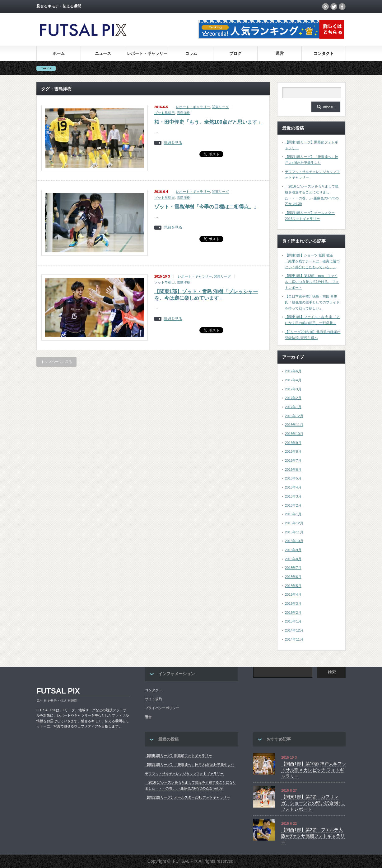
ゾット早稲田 (165, 113)
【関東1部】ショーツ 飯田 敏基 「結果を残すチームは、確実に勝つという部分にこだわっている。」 (312, 261)
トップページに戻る (56, 362)
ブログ (235, 53)
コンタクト (324, 53)
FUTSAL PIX (58, 691)
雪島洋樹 (184, 113)
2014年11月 (294, 639)
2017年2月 (293, 398)
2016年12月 (294, 416)
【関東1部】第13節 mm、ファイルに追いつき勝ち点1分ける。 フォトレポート (312, 281)
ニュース (103, 53)
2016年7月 (293, 460)
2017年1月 (293, 407)
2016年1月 (293, 514)
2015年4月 (293, 594)
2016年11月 (294, 425)
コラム (191, 53)
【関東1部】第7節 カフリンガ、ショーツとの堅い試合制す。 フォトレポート (314, 803)
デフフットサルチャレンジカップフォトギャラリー (184, 774)
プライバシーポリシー (162, 708)
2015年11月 (294, 532)
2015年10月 (294, 541)
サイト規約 (154, 699)
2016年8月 (293, 451)
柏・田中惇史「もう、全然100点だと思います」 (208, 122)
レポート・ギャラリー (147, 53)
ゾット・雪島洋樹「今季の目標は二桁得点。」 (207, 207)
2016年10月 (294, 434)
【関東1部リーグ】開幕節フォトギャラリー (178, 756)
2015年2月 (293, 613)
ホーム (59, 53)
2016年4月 (293, 487)
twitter (334, 7)
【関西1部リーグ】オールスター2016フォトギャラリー (187, 797)
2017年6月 (293, 371)
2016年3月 (293, 496)
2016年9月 (293, 443)
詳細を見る (173, 143)
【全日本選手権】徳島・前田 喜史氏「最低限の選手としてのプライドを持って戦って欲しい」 (312, 302)
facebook (342, 7)
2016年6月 (293, 470)
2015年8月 (293, 559)
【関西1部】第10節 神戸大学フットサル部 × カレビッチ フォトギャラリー (314, 770)
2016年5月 (293, 478)
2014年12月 (294, 630)
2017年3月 (293, 389)
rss (325, 7)
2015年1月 (293, 621)
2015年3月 (293, 603)
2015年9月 (293, 550)
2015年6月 (293, 577)
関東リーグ (220, 107)
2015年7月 (293, 568)
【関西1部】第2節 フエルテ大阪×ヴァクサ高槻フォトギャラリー (313, 836)
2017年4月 (293, 380)
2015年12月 (294, 523)
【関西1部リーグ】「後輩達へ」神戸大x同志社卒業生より (190, 765)
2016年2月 (293, 505)
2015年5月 (293, 586)
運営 (280, 53)
